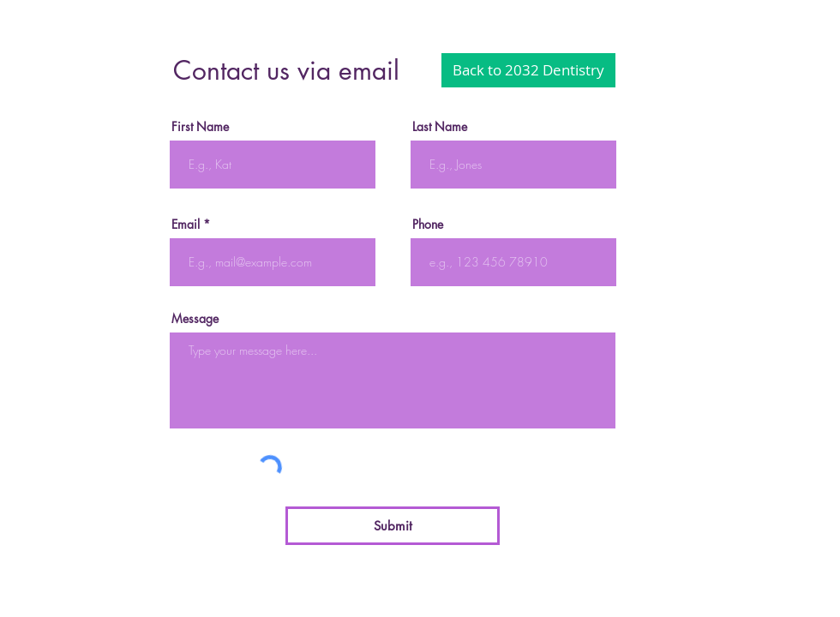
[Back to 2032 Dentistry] (528, 70)
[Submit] (393, 526)
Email (186, 225)
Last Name (440, 127)
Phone (428, 225)
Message (195, 319)
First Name (200, 127)
